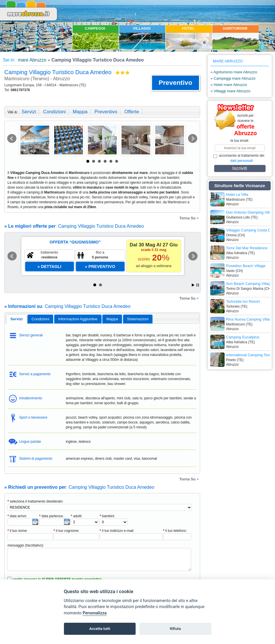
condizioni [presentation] (41, 319)
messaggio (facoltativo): (26, 545)
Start (193, 285)
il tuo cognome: (66, 531)
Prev (12, 139)
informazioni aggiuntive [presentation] (78, 319)
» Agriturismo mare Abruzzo (234, 72)
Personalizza (95, 613)
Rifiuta (175, 629)
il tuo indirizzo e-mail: (117, 531)
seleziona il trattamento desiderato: (35, 501)
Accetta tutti (100, 629)
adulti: (77, 516)
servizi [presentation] (17, 319)
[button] (176, 83)
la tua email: (240, 141)
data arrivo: (17, 516)
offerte (132, 112)
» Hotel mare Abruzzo (229, 85)
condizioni (54, 112)
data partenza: (51, 516)
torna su (190, 218)
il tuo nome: (18, 531)
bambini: (107, 516)
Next (193, 139)
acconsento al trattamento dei (239, 158)
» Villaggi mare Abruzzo (230, 91)
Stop (198, 285)
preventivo (106, 112)
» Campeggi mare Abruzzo (233, 78)
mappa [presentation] (112, 319)
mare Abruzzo (32, 60)
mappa (80, 112)
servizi (29, 112)
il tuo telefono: (175, 531)
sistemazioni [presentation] (138, 319)
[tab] (17, 319)
